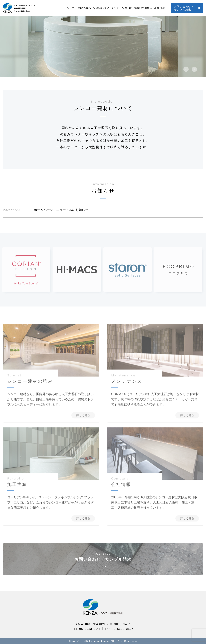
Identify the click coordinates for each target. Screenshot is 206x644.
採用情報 (147, 8)
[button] (186, 69)
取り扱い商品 (101, 8)
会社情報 (159, 8)
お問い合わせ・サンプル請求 (184, 8)
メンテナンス (119, 8)
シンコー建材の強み (79, 8)
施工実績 (134, 8)
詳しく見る (83, 420)
